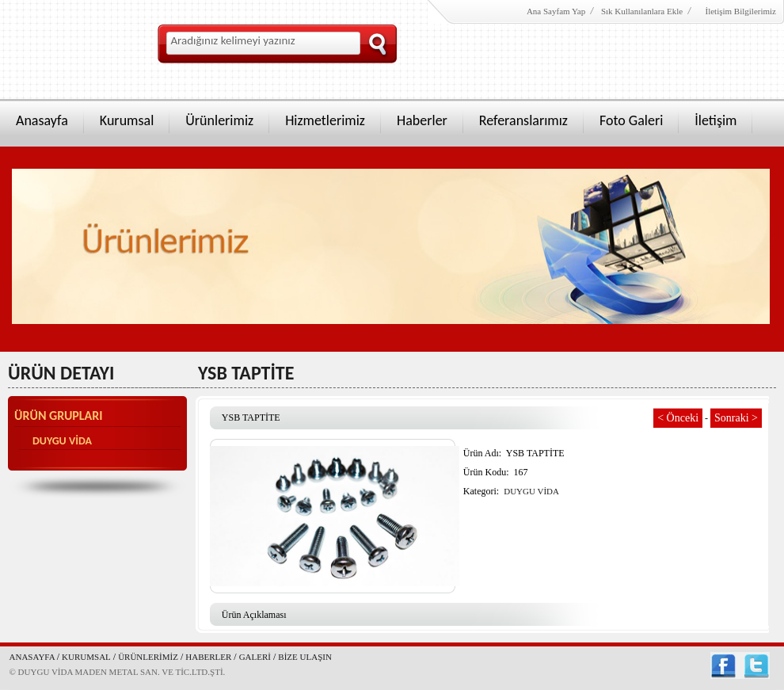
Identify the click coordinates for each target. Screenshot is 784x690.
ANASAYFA (33, 657)
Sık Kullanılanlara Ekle (642, 11)
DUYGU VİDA (62, 441)
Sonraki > (736, 418)
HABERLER (208, 657)
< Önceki (678, 418)
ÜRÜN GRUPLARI (59, 416)
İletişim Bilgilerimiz (740, 11)
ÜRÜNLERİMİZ (148, 657)
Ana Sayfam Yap (556, 11)
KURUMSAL (86, 657)
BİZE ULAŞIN (305, 657)
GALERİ (255, 657)
